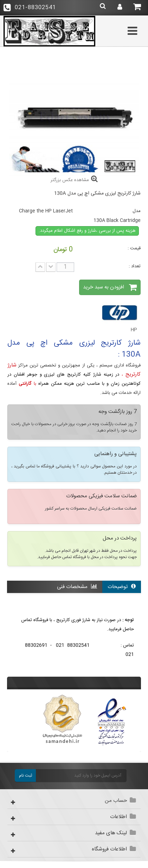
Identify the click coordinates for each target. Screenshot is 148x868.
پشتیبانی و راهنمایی (115, 454)
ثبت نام (25, 776)
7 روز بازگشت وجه (118, 412)
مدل (137, 211)
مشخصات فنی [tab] (77, 587)
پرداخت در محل (120, 539)
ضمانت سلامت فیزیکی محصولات (101, 497)
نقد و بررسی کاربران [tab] (111, 599)
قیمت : (134, 248)
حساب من (116, 801)
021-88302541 (30, 8)
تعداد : (135, 266)
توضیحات (122, 587)
